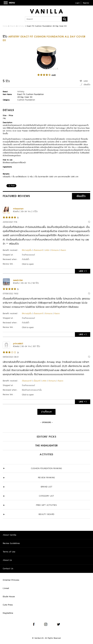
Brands (13, 26)
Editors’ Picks (46, 437)
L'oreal (6, 588)
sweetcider (18, 280)
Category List (46, 496)
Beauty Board (46, 514)
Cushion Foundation (26, 100)
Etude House (9, 597)
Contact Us (8, 569)
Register (86, 3)
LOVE (86, 81)
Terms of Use (9, 552)
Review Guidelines (11, 543)
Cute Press (8, 605)
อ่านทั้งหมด (46, 412)
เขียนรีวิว (87, 85)
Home (5, 26)
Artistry (21, 26)
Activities (46, 455)
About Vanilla (9, 535)
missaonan (18, 209)
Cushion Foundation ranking (46, 468)
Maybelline (8, 613)
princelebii (18, 344)
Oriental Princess (11, 580)
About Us (7, 560)
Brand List (46, 487)
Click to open (28, 264)
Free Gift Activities (46, 505)
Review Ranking (46, 478)
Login (78, 3)
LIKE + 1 (83, 271)
